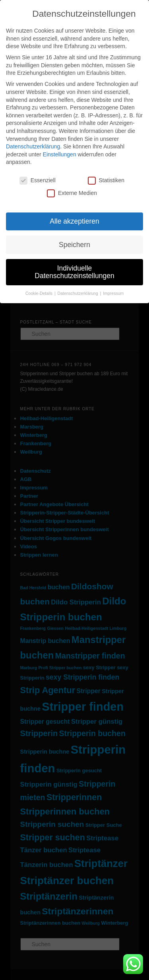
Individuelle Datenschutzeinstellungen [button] (74, 272)
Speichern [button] (74, 245)
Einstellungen (60, 154)
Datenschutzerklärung (33, 146)
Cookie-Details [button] (40, 293)
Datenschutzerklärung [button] (78, 293)
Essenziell (38, 180)
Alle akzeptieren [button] (74, 221)
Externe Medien (72, 193)
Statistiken (106, 180)
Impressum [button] (113, 293)
